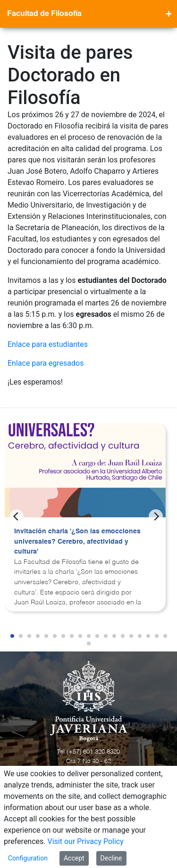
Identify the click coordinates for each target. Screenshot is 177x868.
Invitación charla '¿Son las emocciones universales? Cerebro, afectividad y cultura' (77, 542)
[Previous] (17, 516)
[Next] (156, 516)
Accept (74, 858)
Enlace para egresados (46, 363)
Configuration (28, 858)
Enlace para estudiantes (48, 344)
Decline (111, 858)
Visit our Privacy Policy (86, 841)
